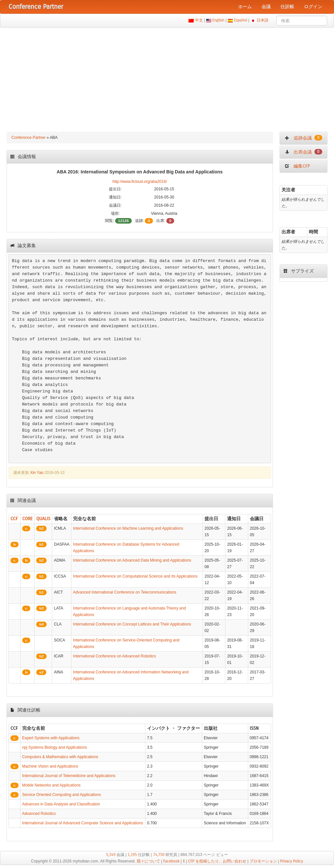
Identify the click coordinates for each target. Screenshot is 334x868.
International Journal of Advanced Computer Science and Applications (83, 823)
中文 (199, 20)
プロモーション (263, 861)
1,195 (132, 855)
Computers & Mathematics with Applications (60, 757)
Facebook (172, 861)
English (219, 20)
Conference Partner (29, 138)
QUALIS (43, 519)
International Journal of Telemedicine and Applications (69, 776)
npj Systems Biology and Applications (55, 747)
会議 (266, 7)
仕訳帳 (287, 7)
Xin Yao (37, 473)
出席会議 (304, 152)
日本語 (263, 20)
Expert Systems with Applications (51, 738)
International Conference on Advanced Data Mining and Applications (132, 560)
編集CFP (297, 166)
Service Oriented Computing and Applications (61, 795)
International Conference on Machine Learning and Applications (128, 528)
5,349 (111, 855)
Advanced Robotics (39, 814)
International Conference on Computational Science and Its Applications (135, 576)
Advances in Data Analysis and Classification (61, 804)
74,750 (159, 855)
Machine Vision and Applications (50, 766)
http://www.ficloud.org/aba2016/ (140, 182)
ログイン (313, 7)
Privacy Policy (292, 861)
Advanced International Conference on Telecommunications (125, 592)
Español (241, 20)
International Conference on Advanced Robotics (114, 656)
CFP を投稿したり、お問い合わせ (217, 861)
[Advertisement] (167, 76)
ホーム (245, 7)
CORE (27, 519)
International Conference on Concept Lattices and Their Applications (132, 624)
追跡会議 (304, 138)
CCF (14, 519)
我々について (148, 861)
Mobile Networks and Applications (51, 785)
